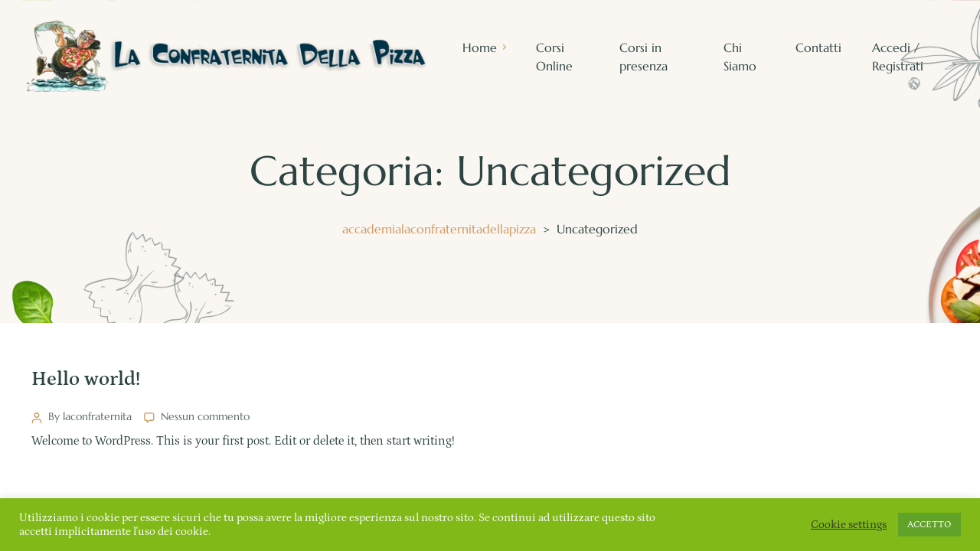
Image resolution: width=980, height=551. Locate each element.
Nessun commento (205, 416)
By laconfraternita (90, 416)
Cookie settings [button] (849, 525)
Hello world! (86, 379)
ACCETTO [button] (929, 525)
